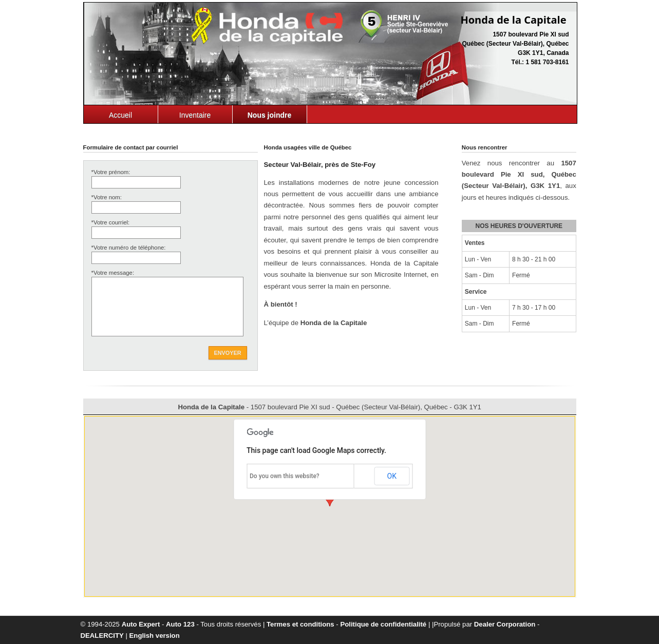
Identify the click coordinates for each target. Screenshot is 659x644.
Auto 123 (180, 624)
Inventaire (195, 115)
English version (155, 636)
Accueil (120, 115)
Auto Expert (141, 624)
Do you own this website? (285, 476)
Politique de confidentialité (383, 624)
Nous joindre (270, 115)
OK (392, 476)
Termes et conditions (300, 624)
